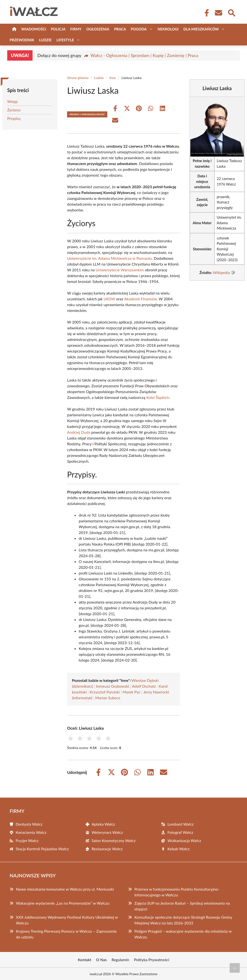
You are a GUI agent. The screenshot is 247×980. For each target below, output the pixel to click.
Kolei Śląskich (158, 397)
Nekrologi (168, 29)
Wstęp (12, 101)
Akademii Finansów (140, 299)
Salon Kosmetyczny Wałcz (114, 840)
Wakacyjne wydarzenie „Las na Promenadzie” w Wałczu (63, 903)
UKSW (109, 299)
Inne (113, 78)
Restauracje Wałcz (107, 849)
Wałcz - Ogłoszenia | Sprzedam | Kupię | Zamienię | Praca (144, 55)
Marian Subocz (108, 698)
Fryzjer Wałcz (27, 840)
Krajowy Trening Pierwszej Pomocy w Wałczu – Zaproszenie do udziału (66, 934)
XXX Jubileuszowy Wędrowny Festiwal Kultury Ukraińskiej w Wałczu (67, 920)
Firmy (76, 29)
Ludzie (45, 40)
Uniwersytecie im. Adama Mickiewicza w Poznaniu (109, 258)
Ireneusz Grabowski (113, 686)
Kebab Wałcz (178, 849)
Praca (120, 29)
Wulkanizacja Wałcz (184, 840)
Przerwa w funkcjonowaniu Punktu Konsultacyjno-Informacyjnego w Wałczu (177, 892)
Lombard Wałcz (181, 824)
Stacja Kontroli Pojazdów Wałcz (42, 849)
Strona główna (78, 78)
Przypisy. (14, 118)
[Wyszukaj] (231, 12)
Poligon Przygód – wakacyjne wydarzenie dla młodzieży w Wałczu (183, 934)
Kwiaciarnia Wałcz (31, 832)
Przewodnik (22, 40)
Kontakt (85, 960)
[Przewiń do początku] (235, 968)
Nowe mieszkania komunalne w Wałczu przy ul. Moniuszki (65, 889)
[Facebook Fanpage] (205, 13)
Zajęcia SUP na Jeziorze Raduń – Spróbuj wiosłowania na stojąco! (182, 906)
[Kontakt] (218, 13)
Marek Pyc (131, 692)
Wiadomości (34, 29)
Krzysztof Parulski (105, 692)
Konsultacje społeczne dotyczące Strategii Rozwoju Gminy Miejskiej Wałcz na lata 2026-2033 (183, 920)
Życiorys (14, 110)
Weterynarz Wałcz (107, 832)
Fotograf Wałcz (180, 832)
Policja (58, 29)
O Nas (102, 960)
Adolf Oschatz (144, 686)
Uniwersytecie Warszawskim (120, 270)
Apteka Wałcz (103, 824)
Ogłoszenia (98, 29)
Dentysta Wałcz (29, 824)
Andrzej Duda (79, 432)
